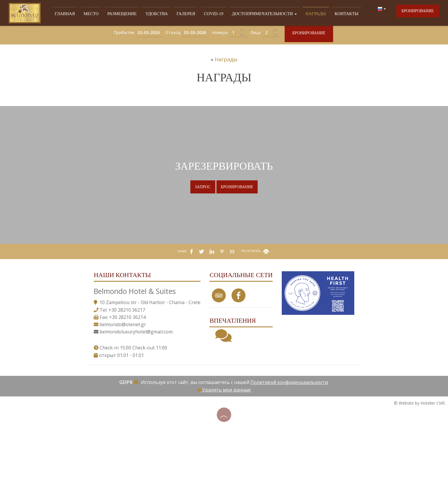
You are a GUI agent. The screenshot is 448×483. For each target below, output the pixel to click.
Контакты (339, 14)
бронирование (417, 13)
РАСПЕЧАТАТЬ (255, 280)
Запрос (202, 207)
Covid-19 (212, 14)
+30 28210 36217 (125, 350)
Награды (309, 14)
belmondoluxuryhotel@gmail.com (135, 372)
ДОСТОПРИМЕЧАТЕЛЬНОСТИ (260, 14)
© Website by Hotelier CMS (420, 444)
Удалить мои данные (224, 431)
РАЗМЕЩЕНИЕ (124, 14)
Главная (69, 14)
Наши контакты (121, 306)
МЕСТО (95, 14)
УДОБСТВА (157, 14)
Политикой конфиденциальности (289, 423)
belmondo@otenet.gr (121, 365)
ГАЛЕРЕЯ (185, 14)
